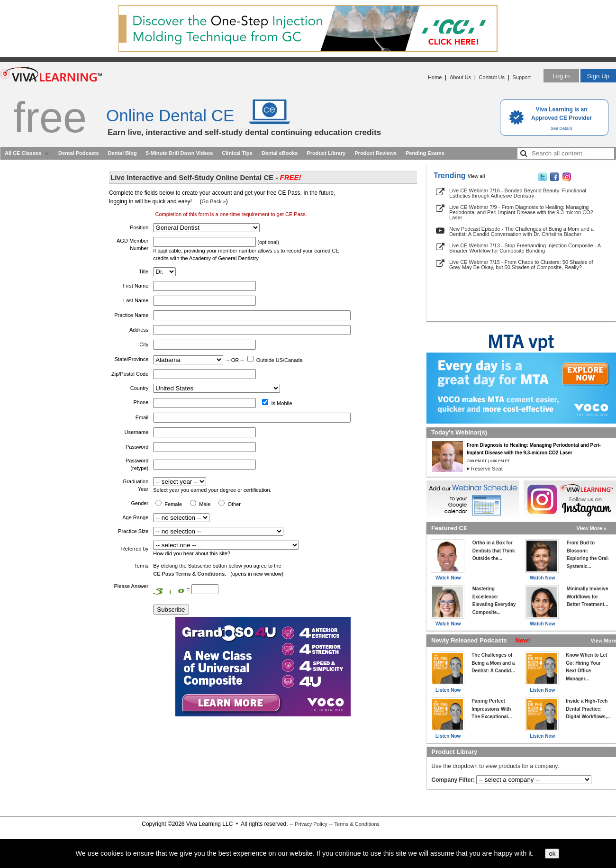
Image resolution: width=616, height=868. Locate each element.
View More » (592, 528)
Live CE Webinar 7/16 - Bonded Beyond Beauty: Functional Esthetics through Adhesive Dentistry (518, 193)
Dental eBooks (280, 153)
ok (552, 854)
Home (435, 77)
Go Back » (213, 201)
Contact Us (492, 77)
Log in (561, 76)
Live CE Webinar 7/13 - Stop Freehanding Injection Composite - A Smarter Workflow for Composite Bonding (525, 248)
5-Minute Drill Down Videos (180, 153)
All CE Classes (23, 153)
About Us (460, 77)
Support (521, 77)
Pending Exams (425, 153)
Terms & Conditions (357, 824)
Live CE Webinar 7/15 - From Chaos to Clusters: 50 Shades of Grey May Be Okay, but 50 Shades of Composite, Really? (521, 265)
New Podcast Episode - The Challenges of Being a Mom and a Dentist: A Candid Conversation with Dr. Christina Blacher (521, 231)
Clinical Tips (237, 153)
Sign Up (598, 76)
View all (476, 176)
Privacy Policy (311, 824)
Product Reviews (376, 153)
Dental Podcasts (79, 153)
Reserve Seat (487, 469)
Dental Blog (122, 153)
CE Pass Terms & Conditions (189, 574)
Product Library (326, 153)
